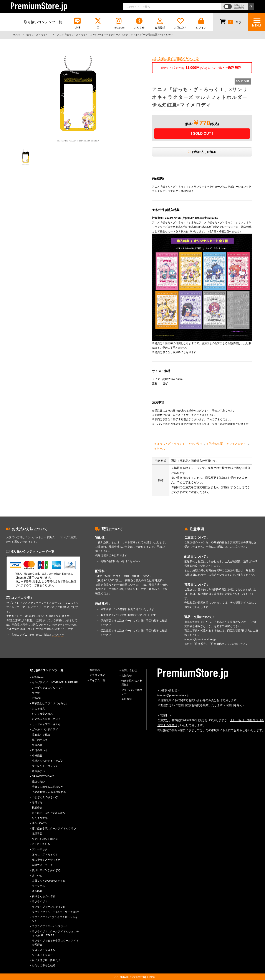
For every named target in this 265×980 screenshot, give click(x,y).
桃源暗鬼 (37, 808)
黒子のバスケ (40, 740)
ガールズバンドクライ (45, 729)
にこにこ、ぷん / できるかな (49, 813)
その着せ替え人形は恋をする (49, 792)
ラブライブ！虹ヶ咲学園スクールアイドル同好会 (55, 943)
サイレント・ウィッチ (45, 766)
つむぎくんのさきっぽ (45, 797)
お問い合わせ (129, 670)
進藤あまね (38, 771)
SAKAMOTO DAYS (43, 776)
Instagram (119, 23)
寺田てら (37, 802)
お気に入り (181, 23)
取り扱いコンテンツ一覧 (43, 22)
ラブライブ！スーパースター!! (50, 926)
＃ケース (159, 449)
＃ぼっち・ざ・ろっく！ (169, 444)
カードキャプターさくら (46, 724)
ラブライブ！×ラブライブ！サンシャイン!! (55, 919)
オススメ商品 (97, 675)
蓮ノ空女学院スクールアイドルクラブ (54, 829)
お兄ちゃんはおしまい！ (46, 719)
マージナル (38, 886)
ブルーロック (40, 849)
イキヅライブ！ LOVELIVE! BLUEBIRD (55, 683)
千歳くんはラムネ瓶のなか (48, 787)
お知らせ (139, 23)
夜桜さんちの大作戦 (44, 896)
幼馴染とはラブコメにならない (50, 703)
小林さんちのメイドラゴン (48, 761)
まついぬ (37, 875)
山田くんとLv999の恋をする (49, 881)
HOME (17, 35)
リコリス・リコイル (44, 950)
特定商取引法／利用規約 (132, 683)
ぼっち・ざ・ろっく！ (38, 35)
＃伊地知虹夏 (214, 444)
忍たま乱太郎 (40, 818)
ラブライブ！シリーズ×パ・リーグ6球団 (56, 912)
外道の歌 (37, 745)
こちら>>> (58, 635)
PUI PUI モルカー (42, 844)
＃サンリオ (195, 444)
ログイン (201, 23)
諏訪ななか (38, 782)
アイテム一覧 (97, 680)
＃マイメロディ (236, 444)
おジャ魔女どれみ (42, 714)
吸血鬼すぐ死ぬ (41, 735)
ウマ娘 (36, 693)
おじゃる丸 (38, 709)
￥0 (230, 22)
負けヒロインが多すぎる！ (48, 870)
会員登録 (160, 23)
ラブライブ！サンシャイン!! (48, 907)
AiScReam (38, 677)
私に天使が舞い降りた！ (46, 960)
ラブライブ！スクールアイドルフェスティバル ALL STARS (55, 933)
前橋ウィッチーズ (42, 865)
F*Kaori (36, 698)
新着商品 (95, 670)
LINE (77, 23)
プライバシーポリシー (132, 692)
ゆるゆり (37, 891)
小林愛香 (37, 756)
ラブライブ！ (40, 902)
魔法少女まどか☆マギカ (46, 860)
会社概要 (127, 699)
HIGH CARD (39, 823)
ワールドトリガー (42, 955)
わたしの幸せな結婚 (44, 965)
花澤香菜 (37, 834)
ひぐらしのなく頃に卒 (45, 839)
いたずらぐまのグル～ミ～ (48, 688)
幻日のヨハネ (40, 750)
